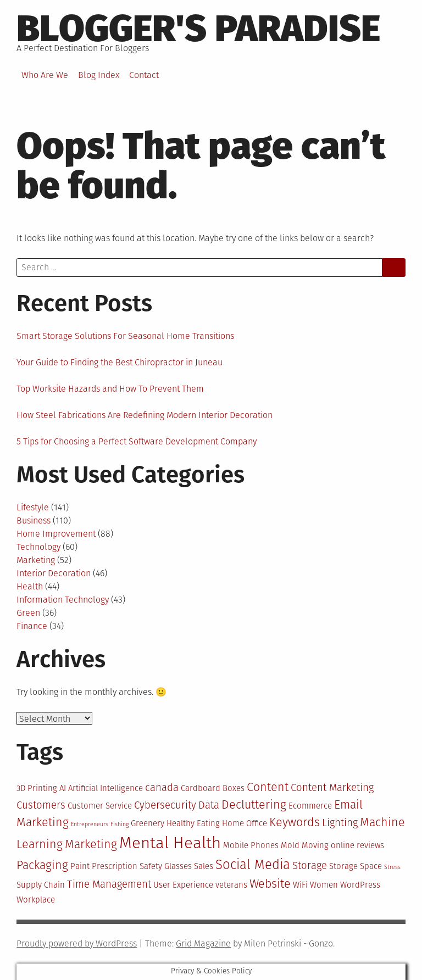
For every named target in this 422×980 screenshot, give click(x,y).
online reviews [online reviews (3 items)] (357, 845)
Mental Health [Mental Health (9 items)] (170, 843)
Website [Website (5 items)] (270, 884)
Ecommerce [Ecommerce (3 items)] (310, 806)
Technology (38, 547)
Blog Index (99, 75)
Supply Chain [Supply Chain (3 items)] (41, 885)
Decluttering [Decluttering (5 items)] (254, 805)
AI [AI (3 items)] (63, 788)
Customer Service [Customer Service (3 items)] (100, 806)
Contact (144, 75)
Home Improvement (56, 534)
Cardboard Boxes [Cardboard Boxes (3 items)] (213, 788)
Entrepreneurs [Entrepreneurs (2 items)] (90, 824)
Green (28, 613)
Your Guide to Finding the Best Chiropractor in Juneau (120, 362)
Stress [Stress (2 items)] (392, 867)
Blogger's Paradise (198, 29)
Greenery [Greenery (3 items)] (148, 823)
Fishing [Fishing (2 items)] (120, 824)
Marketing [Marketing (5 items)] (91, 844)
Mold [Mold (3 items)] (290, 845)
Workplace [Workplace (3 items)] (36, 900)
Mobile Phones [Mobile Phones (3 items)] (251, 845)
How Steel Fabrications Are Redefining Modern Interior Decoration (145, 415)
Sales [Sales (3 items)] (204, 866)
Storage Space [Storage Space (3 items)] (356, 866)
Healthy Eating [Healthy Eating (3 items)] (193, 823)
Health (30, 586)
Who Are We (45, 75)
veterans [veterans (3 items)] (231, 885)
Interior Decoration (54, 573)
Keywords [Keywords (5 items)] (295, 822)
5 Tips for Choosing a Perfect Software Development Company (137, 441)
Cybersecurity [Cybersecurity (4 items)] (165, 805)
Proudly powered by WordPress (77, 943)
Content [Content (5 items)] (268, 787)
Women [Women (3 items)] (324, 885)
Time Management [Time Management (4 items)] (109, 884)
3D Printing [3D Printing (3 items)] (37, 788)
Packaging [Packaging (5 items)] (42, 865)
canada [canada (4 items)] (162, 788)
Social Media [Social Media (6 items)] (253, 865)
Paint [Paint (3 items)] (80, 866)
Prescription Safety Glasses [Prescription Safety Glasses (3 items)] (142, 866)
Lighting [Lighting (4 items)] (340, 823)
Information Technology (63, 600)
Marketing (36, 560)
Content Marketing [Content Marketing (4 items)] (332, 788)
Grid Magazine (203, 943)
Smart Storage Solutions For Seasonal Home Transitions (125, 336)
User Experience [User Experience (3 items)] (183, 885)
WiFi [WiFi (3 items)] (300, 885)
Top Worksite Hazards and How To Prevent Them (110, 389)
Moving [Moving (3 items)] (315, 845)
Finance (32, 626)
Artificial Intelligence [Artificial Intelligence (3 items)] (105, 788)
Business (34, 520)
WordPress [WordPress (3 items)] (360, 885)
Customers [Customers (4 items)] (41, 805)
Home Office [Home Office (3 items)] (245, 823)
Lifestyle (33, 507)
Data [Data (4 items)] (209, 805)
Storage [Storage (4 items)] (310, 866)
